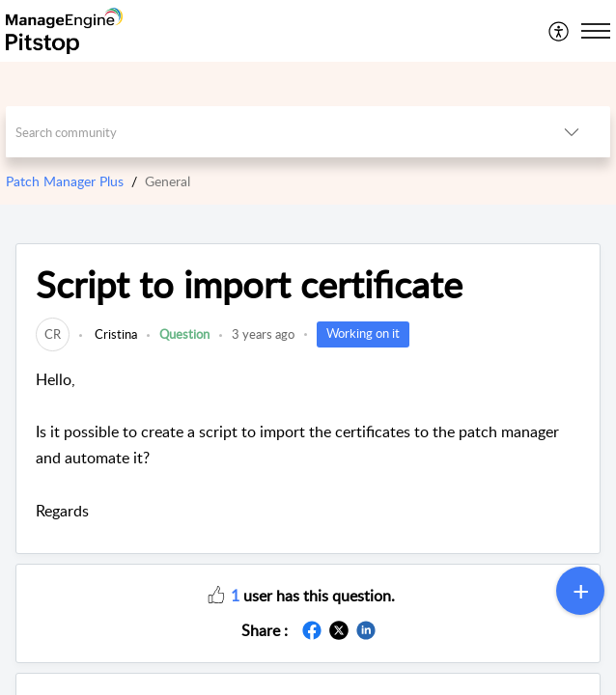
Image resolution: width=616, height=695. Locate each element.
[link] (53, 334)
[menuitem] (560, 31)
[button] (560, 31)
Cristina (114, 334)
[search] (269, 132)
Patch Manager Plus (65, 181)
